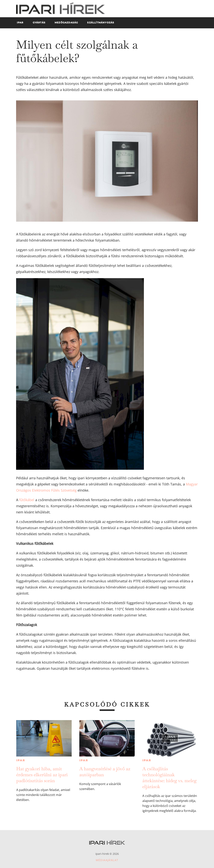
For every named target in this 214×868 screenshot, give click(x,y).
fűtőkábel (27, 500)
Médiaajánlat (107, 860)
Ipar (21, 760)
